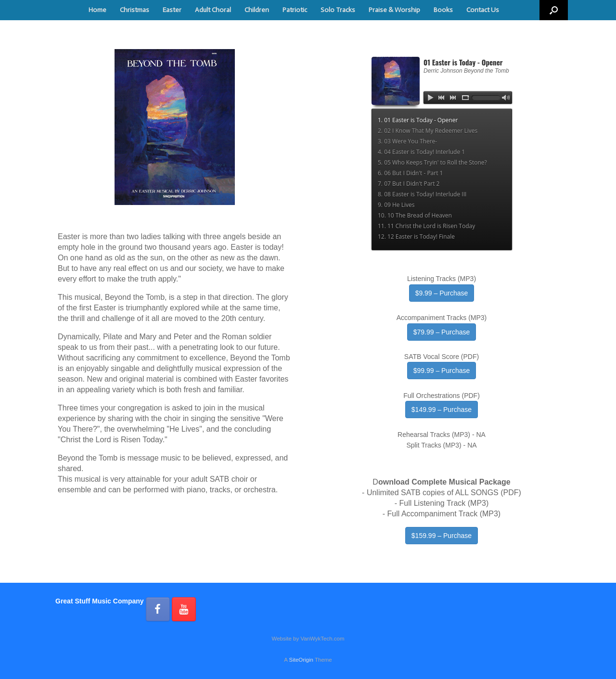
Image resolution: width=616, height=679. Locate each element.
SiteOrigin (301, 660)
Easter (172, 10)
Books (443, 10)
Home (97, 10)
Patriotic (295, 10)
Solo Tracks (338, 10)
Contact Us (483, 10)
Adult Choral (213, 10)
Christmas (135, 10)
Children (257, 10)
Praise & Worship (394, 10)
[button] (554, 10)
